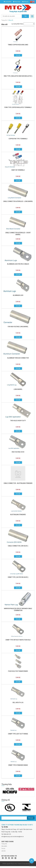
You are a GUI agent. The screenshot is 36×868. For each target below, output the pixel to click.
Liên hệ (3, 851)
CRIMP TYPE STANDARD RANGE (18, 765)
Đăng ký (25, 2)
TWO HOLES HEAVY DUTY (18, 421)
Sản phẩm (4, 846)
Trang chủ (4, 20)
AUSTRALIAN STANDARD (18, 515)
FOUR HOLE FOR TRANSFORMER (18, 671)
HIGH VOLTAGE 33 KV (18, 452)
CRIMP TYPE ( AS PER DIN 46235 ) (18, 577)
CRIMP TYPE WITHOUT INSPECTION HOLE (18, 640)
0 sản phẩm (8, 2)
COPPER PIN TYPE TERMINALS (18, 139)
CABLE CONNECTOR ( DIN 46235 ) (18, 546)
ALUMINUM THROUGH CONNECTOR (18, 358)
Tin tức (3, 849)
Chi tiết (18, 55)
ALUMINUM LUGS (18, 295)
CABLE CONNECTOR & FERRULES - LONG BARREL (18, 201)
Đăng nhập (17, 2)
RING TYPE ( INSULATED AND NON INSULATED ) (18, 76)
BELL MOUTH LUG (18, 702)
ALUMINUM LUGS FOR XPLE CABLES (18, 264)
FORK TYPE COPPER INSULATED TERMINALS (18, 107)
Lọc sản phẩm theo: (17, 24)
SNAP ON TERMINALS (18, 170)
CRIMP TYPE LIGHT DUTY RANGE (18, 734)
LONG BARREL (18, 389)
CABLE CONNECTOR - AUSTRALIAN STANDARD (18, 483)
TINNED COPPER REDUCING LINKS (18, 45)
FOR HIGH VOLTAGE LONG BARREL (18, 327)
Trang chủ (4, 844)
